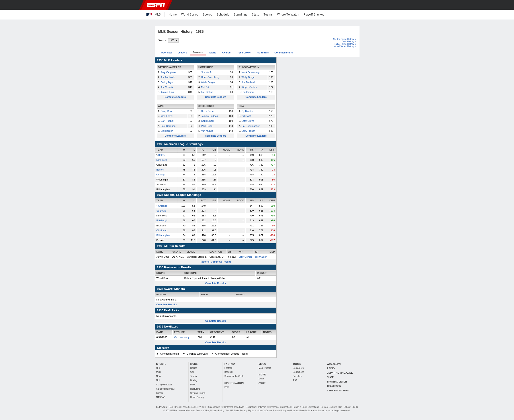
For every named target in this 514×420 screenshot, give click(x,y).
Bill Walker (261, 257)
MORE (194, 364)
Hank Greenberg (210, 77)
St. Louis (161, 211)
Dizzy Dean (167, 111)
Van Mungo (207, 131)
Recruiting (195, 389)
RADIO (331, 368)
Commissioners (284, 53)
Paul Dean (207, 126)
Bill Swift (246, 116)
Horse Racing (197, 397)
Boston (160, 170)
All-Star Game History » (344, 39)
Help (171, 407)
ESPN (156, 5)
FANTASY (230, 364)
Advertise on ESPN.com (194, 407)
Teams (212, 53)
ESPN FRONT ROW (338, 391)
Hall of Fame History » (345, 44)
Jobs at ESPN (351, 407)
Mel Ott (205, 87)
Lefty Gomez (245, 257)
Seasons (198, 52)
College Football (164, 385)
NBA (159, 376)
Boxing (194, 380)
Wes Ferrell (167, 116)
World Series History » (345, 46)
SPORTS (161, 364)
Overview (167, 53)
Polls (227, 387)
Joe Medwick (168, 77)
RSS (295, 380)
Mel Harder (167, 131)
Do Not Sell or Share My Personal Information (268, 407)
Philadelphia (163, 235)
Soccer (160, 393)
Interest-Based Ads (235, 407)
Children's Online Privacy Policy (271, 411)
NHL (158, 380)
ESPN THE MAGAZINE (340, 373)
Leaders (182, 53)
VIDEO (262, 364)
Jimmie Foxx (168, 92)
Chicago (161, 175)
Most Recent (265, 368)
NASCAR (161, 397)
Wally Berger (208, 82)
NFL (158, 368)
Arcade (262, 383)
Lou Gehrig (207, 92)
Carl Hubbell (167, 121)
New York (162, 160)
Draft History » (349, 42)
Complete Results (221, 262)
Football (229, 368)
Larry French (248, 131)
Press (178, 407)
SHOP (330, 377)
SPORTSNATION (234, 383)
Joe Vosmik (167, 87)
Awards (226, 53)
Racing (194, 368)
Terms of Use (202, 411)
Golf (192, 372)
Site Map (338, 407)
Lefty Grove (248, 121)
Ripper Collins (249, 87)
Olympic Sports (198, 393)
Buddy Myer (167, 82)
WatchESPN (334, 364)
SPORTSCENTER (337, 382)
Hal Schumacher (251, 126)
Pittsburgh (162, 220)
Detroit (162, 155)
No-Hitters (263, 53)
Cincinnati (162, 230)
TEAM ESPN (334, 386)
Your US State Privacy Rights (240, 411)
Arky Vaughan (168, 72)
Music (262, 379)
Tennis (194, 376)
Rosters (204, 262)
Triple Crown (244, 53)
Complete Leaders (175, 97)
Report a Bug (299, 407)
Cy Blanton (248, 111)
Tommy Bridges (209, 116)
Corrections (298, 372)
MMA (193, 385)
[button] (366, 5)
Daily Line (298, 376)
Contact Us (298, 368)
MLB (159, 372)
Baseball (229, 372)
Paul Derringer (169, 126)
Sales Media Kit (216, 407)
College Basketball (165, 389)
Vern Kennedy (182, 337)
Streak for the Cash (234, 376)
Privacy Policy (217, 411)
